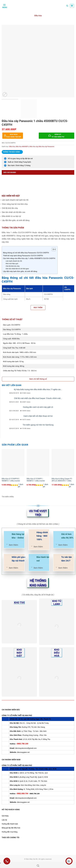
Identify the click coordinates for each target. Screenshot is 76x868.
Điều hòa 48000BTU (22, 147)
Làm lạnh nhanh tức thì (14, 261)
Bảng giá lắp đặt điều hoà (11, 828)
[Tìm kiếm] (67, 6)
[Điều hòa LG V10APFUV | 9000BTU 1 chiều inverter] (13, 463)
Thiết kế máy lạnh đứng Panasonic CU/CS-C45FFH (23, 256)
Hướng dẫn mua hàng (10, 832)
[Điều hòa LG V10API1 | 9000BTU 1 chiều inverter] (38, 463)
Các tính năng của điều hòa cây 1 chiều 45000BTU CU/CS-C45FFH (29, 258)
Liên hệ (4, 820)
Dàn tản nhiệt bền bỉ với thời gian (17, 269)
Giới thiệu (5, 816)
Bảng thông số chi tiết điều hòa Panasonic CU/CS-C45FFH (26, 253)
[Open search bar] (38, 866)
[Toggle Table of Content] (53, 249)
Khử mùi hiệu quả (12, 263)
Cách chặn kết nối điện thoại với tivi (38, 416)
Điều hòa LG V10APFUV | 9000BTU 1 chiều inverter (11, 480)
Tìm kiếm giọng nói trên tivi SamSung (38, 425)
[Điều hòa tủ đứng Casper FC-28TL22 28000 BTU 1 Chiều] (63, 463)
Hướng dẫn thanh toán (10, 824)
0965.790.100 (22, 744)
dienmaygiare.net (23, 752)
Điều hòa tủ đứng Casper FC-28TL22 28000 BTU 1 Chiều (62, 480)
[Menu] (4, 6)
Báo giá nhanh (10, 172)
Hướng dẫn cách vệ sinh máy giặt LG (38, 407)
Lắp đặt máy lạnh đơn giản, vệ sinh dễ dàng (20, 271)
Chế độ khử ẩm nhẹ (13, 266)
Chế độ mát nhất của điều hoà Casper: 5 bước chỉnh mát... (38, 398)
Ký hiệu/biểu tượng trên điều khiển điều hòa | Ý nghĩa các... (38, 390)
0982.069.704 (22, 794)
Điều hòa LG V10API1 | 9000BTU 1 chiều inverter (36, 480)
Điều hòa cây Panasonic (46, 147)
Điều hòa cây (34, 147)
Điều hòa (38, 16)
